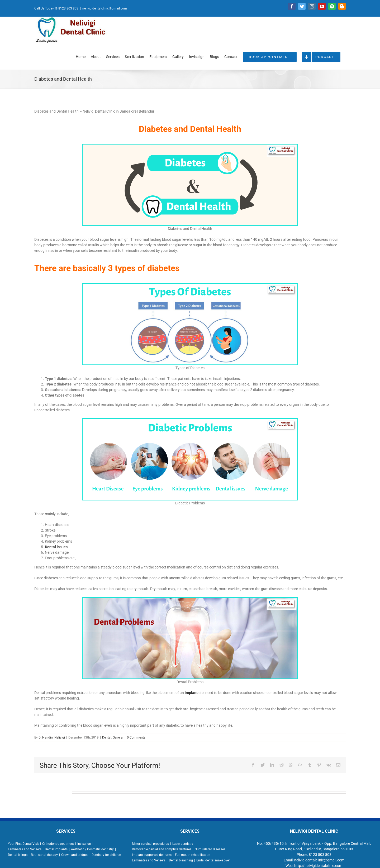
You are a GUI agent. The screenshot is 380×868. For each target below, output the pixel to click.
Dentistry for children (106, 855)
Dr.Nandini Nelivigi (52, 737)
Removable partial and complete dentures (162, 849)
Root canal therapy (44, 855)
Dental (107, 737)
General (118, 737)
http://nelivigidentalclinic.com (318, 866)
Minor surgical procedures (150, 844)
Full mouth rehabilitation (193, 855)
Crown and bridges (75, 855)
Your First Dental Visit (23, 844)
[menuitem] (81, 56)
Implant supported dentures (152, 855)
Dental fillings (18, 855)
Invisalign (84, 844)
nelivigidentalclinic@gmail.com (105, 8)
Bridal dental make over (213, 860)
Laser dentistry (183, 844)
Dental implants (56, 849)
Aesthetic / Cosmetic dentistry (92, 849)
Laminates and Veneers (25, 849)
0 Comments (136, 737)
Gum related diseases (210, 849)
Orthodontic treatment (58, 844)
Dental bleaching (181, 860)
